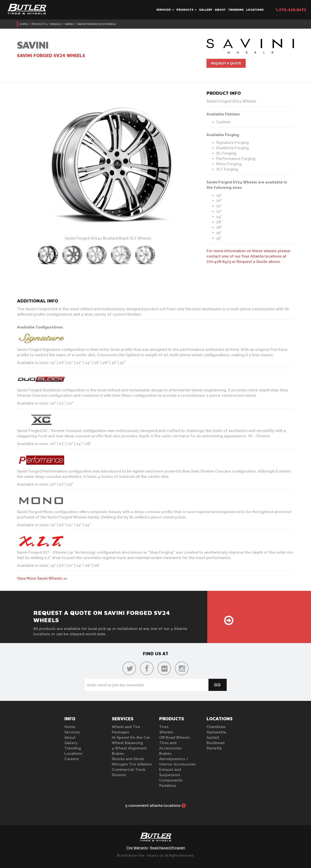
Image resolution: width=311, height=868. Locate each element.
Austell (213, 738)
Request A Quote (226, 63)
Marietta (214, 748)
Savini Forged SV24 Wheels (97, 24)
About (220, 10)
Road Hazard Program (168, 848)
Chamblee (216, 727)
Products (186, 10)
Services (165, 10)
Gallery (206, 10)
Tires (164, 727)
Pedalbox (168, 786)
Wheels (55, 24)
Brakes (118, 754)
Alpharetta (216, 732)
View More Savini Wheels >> (42, 578)
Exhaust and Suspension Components (171, 775)
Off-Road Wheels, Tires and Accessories (175, 743)
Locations (255, 10)
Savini (69, 24)
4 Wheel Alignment (129, 748)
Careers (72, 759)
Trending (236, 10)
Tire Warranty (137, 848)
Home (23, 24)
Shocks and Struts (128, 759)
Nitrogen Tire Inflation (132, 764)
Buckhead (216, 743)
